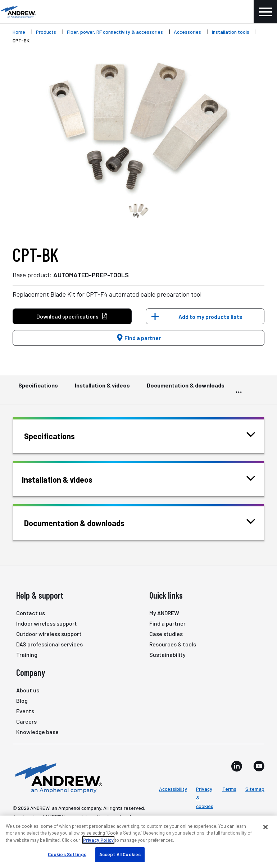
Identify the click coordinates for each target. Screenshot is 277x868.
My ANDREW (164, 613)
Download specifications (72, 317)
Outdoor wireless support (49, 634)
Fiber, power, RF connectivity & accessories (115, 32)
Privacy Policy (98, 840)
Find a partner (138, 338)
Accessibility (173, 789)
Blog (22, 700)
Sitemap (255, 789)
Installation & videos (102, 389)
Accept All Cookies (120, 854)
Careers (26, 721)
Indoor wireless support (47, 623)
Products (46, 32)
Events (25, 711)
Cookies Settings (67, 854)
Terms (229, 789)
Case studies (166, 634)
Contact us (31, 613)
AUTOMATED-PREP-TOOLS (91, 275)
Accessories (187, 32)
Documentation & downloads (186, 389)
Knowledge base (37, 732)
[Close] (265, 827)
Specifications (38, 389)
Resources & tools (173, 644)
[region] (138, 842)
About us (28, 690)
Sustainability (167, 655)
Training (27, 655)
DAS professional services (49, 644)
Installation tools (231, 32)
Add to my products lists (210, 317)
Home (19, 32)
